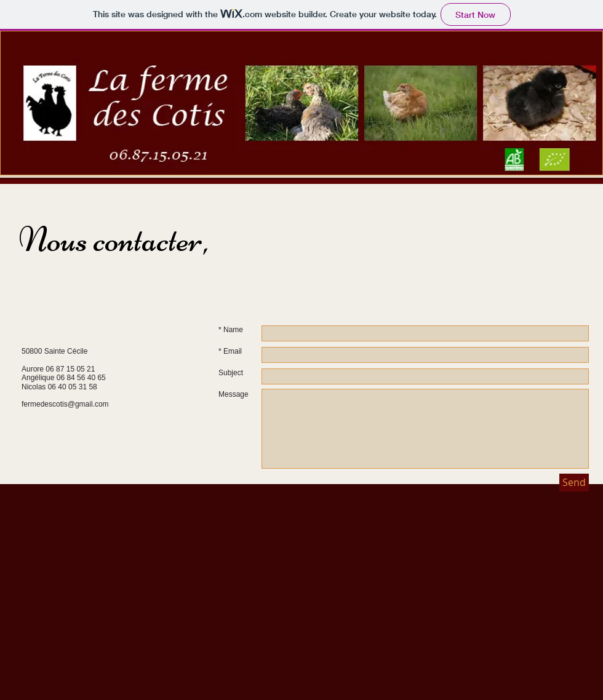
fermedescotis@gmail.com (65, 404)
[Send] (574, 483)
